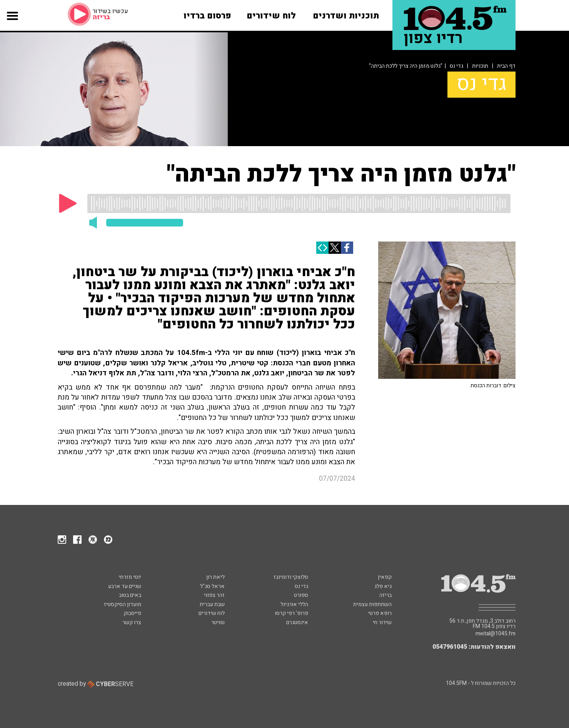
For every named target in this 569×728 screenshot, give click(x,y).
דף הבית (506, 66)
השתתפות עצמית (372, 604)
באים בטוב (130, 595)
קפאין (385, 577)
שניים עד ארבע (125, 586)
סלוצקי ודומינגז (291, 577)
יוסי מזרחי (130, 577)
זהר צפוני (214, 595)
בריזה (385, 595)
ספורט (301, 595)
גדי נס (456, 66)
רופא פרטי (380, 613)
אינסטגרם (297, 622)
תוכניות (480, 66)
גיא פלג (383, 586)
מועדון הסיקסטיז (123, 604)
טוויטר (218, 622)
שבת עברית (212, 604)
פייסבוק (132, 613)
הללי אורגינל (294, 604)
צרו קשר (132, 622)
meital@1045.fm (496, 634)
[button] (12, 23)
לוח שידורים (212, 613)
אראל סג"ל (212, 586)
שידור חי (382, 622)
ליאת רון (215, 577)
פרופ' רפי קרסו (291, 613)
